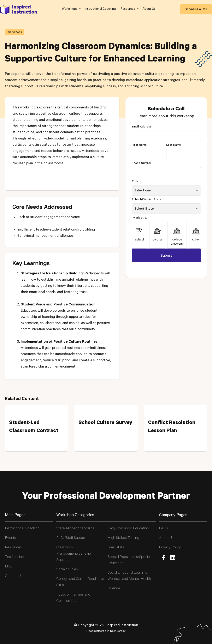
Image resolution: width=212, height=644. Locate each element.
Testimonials (14, 557)
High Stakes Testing (123, 538)
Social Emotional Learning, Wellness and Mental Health (129, 576)
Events (10, 538)
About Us (149, 9)
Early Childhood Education (128, 529)
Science (114, 589)
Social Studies (67, 570)
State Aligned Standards (75, 529)
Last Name (173, 145)
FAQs (163, 529)
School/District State (146, 200)
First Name (139, 145)
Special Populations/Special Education (129, 560)
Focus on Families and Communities (73, 598)
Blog (8, 567)
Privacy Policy (170, 548)
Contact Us (14, 576)
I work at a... (140, 218)
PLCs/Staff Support (71, 538)
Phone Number (142, 163)
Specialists (116, 548)
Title (135, 182)
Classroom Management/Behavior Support (74, 554)
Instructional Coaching (100, 9)
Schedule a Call (196, 9)
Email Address (142, 127)
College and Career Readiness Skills (80, 582)
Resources (13, 548)
